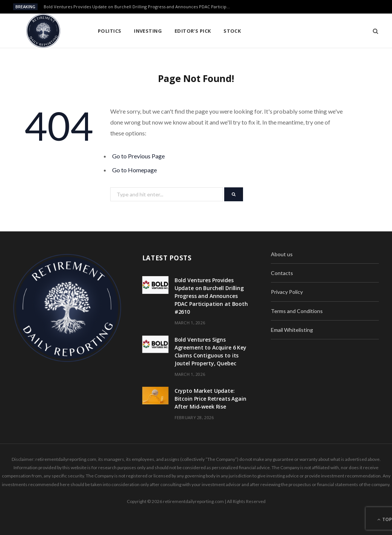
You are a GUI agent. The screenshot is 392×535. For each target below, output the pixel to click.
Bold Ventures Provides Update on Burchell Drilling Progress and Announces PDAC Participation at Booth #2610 (140, 7)
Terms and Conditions (297, 311)
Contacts (282, 273)
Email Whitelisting (292, 330)
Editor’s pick (193, 31)
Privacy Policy (287, 292)
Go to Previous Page (138, 156)
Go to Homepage (134, 170)
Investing (148, 31)
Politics (110, 31)
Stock (232, 31)
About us (282, 254)
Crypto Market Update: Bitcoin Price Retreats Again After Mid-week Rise (210, 399)
